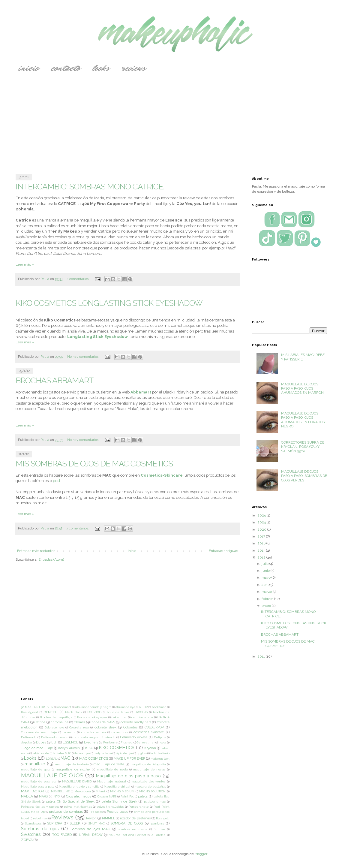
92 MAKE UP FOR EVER (37, 707)
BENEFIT (51, 712)
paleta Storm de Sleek (119, 802)
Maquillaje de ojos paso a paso (128, 776)
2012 (262, 557)
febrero (268, 599)
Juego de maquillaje (37, 748)
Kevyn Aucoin (69, 748)
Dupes (41, 742)
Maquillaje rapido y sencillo (79, 787)
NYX (57, 796)
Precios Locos (117, 812)
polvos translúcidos (110, 807)
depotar (27, 742)
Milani (100, 791)
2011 (262, 656)
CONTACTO (65, 68)
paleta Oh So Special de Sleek (70, 802)
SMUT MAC (97, 823)
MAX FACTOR (33, 791)
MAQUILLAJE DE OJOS (52, 775)
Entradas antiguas (223, 551)
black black (74, 712)
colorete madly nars (136, 722)
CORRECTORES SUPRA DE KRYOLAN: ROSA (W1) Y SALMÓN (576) (303, 447)
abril (265, 585)
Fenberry (110, 742)
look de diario (160, 753)
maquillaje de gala (36, 769)
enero (267, 606)
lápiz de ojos (124, 753)
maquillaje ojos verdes (148, 781)
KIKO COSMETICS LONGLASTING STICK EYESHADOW (109, 303)
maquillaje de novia (112, 769)
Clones (79, 722)
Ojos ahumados (79, 796)
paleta (143, 796)
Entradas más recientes (36, 551)
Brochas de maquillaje (56, 717)
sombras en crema (133, 829)
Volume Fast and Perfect (128, 835)
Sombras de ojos (40, 829)
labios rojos (82, 753)
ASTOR (143, 707)
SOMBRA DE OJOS (127, 823)
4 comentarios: (78, 279)
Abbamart (141, 392)
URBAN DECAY (91, 835)
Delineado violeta (134, 737)
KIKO (89, 748)
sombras (157, 823)
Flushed (127, 742)
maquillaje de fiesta (109, 764)
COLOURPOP (154, 727)
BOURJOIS (94, 712)
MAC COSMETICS (94, 758)
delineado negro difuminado (94, 737)
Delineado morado (55, 737)
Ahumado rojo (125, 707)
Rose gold (163, 818)
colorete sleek (105, 727)
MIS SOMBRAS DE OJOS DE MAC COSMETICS (94, 464)
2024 (262, 522)
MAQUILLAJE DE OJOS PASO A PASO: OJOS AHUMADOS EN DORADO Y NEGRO (303, 420)
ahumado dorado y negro (93, 707)
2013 (262, 550)
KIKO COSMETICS (117, 747)
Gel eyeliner (146, 742)
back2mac (159, 707)
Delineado (29, 737)
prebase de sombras (66, 812)
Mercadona (83, 791)
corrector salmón (94, 732)
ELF (54, 742)
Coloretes (130, 727)
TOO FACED (62, 835)
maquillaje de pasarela (39, 781)
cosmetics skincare (149, 732)
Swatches (31, 834)
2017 (262, 536)
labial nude (41, 753)
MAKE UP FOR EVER (129, 759)
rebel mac (40, 818)
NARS (43, 796)
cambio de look (142, 717)
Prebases (96, 812)
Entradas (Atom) (51, 559)
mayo (267, 577)
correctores (120, 732)
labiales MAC (62, 753)
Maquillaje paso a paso (38, 787)
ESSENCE (70, 742)
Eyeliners (91, 742)
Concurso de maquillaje (39, 732)
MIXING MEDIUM (122, 791)
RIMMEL (108, 818)
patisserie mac (155, 802)
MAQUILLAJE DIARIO (77, 781)
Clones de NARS (103, 722)
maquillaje (35, 764)
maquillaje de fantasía (72, 764)
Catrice (40, 722)
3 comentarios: (78, 528)
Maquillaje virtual (117, 787)
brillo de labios (118, 712)
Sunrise (159, 829)
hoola (162, 742)
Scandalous (33, 823)
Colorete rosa (79, 727)
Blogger (201, 854)
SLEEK (75, 823)
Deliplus (160, 737)
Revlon (91, 818)
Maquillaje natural (111, 781)
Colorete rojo (54, 727)
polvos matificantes (78, 807)
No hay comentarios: (84, 357)
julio (265, 564)
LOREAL (51, 759)
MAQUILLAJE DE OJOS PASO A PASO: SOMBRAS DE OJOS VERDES (304, 476)
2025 (262, 515)
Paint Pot (127, 796)
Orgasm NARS (107, 796)
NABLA (27, 796)
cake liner (119, 717)
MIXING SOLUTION (152, 791)
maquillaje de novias (149, 769)
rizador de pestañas (135, 818)
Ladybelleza (103, 753)
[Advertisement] (174, 121)
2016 (262, 543)
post (57, 481)
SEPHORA (55, 823)
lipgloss (142, 753)
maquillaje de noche (73, 769)
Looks (101, 68)
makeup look (160, 759)
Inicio (28, 68)
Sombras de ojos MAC (90, 829)
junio (266, 571)
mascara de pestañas (150, 787)
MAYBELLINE (60, 791)
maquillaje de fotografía (148, 764)
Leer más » (25, 264)
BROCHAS (141, 712)
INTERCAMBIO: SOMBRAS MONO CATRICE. (90, 187)
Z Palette (158, 835)
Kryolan (150, 748)
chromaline (60, 722)
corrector (69, 732)
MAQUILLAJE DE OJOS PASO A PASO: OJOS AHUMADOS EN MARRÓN (302, 389)
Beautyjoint (30, 712)
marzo (267, 592)
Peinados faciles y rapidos (40, 807)
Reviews (133, 68)
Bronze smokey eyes (92, 717)
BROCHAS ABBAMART (54, 380)
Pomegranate (139, 807)
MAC (65, 758)
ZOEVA (27, 840)
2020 (262, 529)
